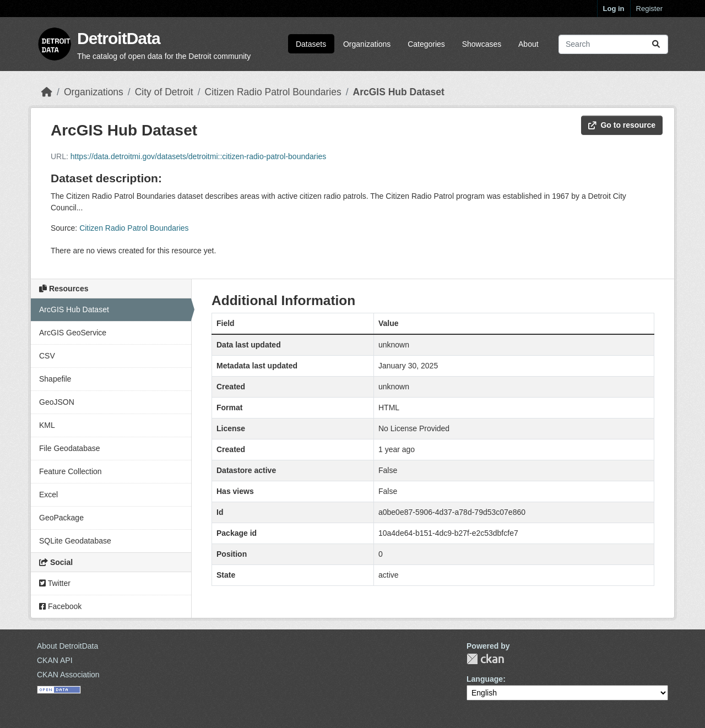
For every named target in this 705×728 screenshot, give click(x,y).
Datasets (311, 44)
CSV (47, 356)
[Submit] (656, 44)
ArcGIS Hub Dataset (399, 92)
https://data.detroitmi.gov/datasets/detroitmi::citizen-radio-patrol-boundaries (199, 156)
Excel (48, 495)
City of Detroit (164, 92)
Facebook (60, 606)
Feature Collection (70, 471)
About (528, 44)
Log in (614, 9)
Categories (426, 44)
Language (485, 679)
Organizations (367, 44)
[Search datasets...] (613, 44)
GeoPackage (61, 518)
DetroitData (119, 38)
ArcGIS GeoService (73, 333)
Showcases (482, 44)
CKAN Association (68, 675)
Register (649, 9)
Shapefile (55, 379)
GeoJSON (57, 402)
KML (47, 425)
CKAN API (55, 660)
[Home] (47, 92)
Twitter (55, 583)
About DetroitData (67, 646)
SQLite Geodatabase (75, 541)
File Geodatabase (70, 448)
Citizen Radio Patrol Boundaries (273, 92)
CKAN (485, 659)
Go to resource (622, 125)
